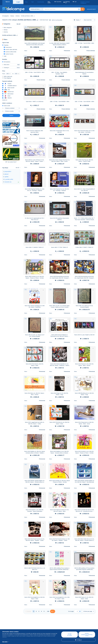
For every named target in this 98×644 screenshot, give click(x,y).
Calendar (31, 628)
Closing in (6, 66)
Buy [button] (26, 2)
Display (77, 18)
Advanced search (91, 7)
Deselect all (5, 98)
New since (6, 63)
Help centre (57, 626)
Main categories (7, 26)
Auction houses (9, 52)
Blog (30, 626)
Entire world (6, 104)
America (5, 30)
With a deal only (7, 75)
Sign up (8, 2)
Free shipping (7, 76)
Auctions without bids (10, 50)
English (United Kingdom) (88, 2)
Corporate (6, 628)
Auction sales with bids (10, 48)
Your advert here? (11, 160)
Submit (11, 114)
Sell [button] (30, 2)
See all (18, 22)
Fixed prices (8, 45)
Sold (4, 54)
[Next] (53, 610)
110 (48, 609)
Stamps (5, 28)
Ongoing (5, 43)
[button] (79, 7)
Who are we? (6, 626)
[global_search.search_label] (62, 7)
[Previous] (28, 610)
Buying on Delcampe (60, 628)
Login (18, 2)
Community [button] (37, 2)
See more (5, 642)
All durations (6, 60)
